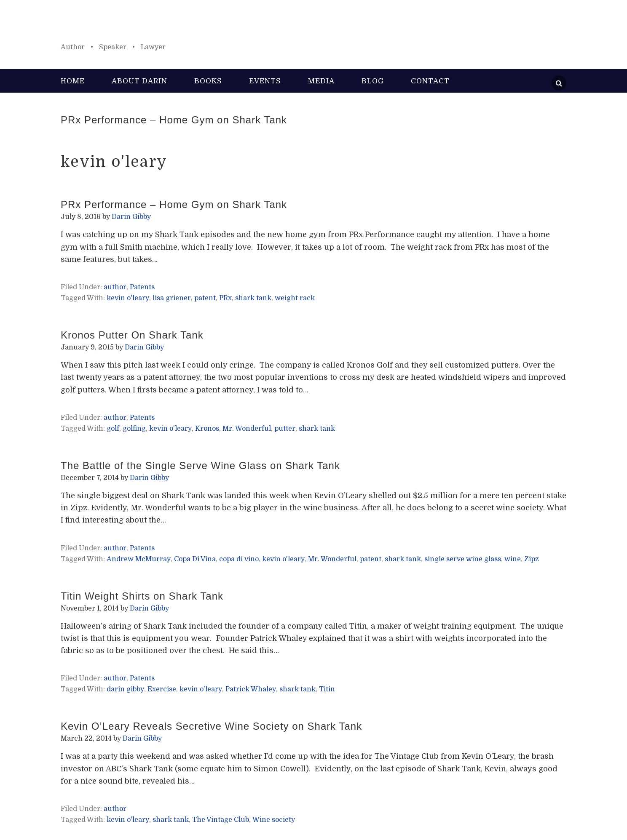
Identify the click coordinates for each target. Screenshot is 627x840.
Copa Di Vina (195, 559)
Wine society (274, 820)
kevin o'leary (128, 298)
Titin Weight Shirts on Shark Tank (142, 596)
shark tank (253, 298)
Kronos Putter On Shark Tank (132, 335)
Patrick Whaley (251, 689)
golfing (134, 429)
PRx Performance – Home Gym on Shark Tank (174, 120)
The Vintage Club (221, 820)
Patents (142, 287)
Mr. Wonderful (247, 429)
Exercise (162, 689)
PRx (225, 298)
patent (205, 298)
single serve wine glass (463, 559)
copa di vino (239, 559)
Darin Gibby (313, 25)
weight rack (295, 298)
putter (285, 429)
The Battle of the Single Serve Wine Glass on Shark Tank (200, 465)
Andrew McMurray (139, 559)
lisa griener (172, 298)
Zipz (532, 559)
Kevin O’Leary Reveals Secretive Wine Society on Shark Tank (211, 726)
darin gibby (125, 689)
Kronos (207, 429)
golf (113, 429)
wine (513, 559)
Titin (327, 689)
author (115, 287)
